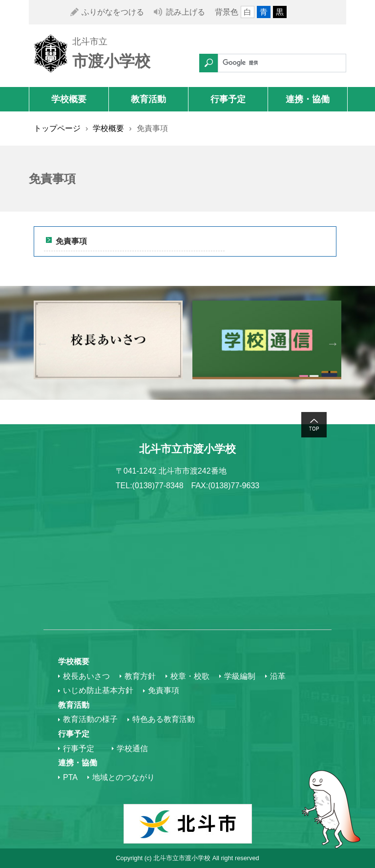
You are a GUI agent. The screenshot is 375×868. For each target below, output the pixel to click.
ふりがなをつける (113, 12)
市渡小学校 (111, 61)
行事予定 (228, 99)
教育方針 (140, 676)
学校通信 (132, 749)
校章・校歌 (190, 676)
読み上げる (186, 12)
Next (333, 343)
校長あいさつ (86, 676)
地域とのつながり (124, 777)
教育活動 (148, 99)
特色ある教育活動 (164, 719)
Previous (42, 343)
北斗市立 (90, 42)
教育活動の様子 (90, 719)
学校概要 (69, 99)
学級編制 (240, 676)
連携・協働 (308, 99)
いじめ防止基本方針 (98, 690)
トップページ (57, 128)
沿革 (278, 676)
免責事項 (71, 241)
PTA (70, 777)
